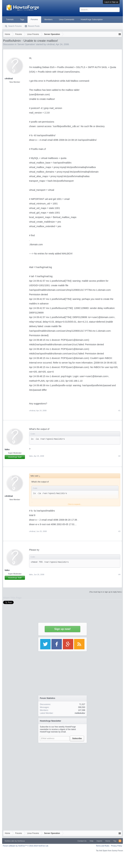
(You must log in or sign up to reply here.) (106, 592)
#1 (119, 411)
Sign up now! (62, 629)
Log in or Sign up (111, 2)
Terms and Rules (103, 846)
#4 (119, 575)
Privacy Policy (117, 846)
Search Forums (15, 26)
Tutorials (10, 19)
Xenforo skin (10, 841)
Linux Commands (67, 19)
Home (108, 841)
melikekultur (80, 713)
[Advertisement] (62, 765)
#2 (119, 456)
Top (115, 841)
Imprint (99, 841)
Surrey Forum (117, 850)
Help (92, 841)
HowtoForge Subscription (92, 19)
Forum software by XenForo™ (26, 846)
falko (7, 449)
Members (49, 19)
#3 (119, 531)
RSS (120, 841)
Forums (34, 19)
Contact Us (82, 841)
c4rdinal (9, 78)
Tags (22, 19)
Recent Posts (34, 26)
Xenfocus (21, 841)
